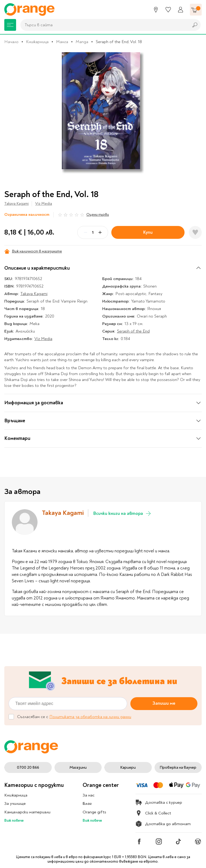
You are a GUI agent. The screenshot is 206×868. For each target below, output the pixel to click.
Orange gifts (94, 812)
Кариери (128, 767)
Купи (148, 232)
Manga (82, 42)
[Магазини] (156, 10)
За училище (15, 803)
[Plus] (100, 232)
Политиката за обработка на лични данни (90, 717)
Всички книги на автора (122, 514)
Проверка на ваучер (178, 767)
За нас (89, 795)
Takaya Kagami (16, 204)
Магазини (78, 767)
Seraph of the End (133, 331)
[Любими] (168, 10)
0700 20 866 (28, 767)
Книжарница (37, 42)
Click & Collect (153, 813)
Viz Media (44, 204)
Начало (11, 42)
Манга (62, 42)
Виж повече (14, 820)
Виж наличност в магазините (33, 251)
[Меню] (10, 25)
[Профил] (181, 10)
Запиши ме (164, 703)
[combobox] (103, 25)
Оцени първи (98, 215)
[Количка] (196, 10)
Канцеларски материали (27, 812)
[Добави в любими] (195, 232)
